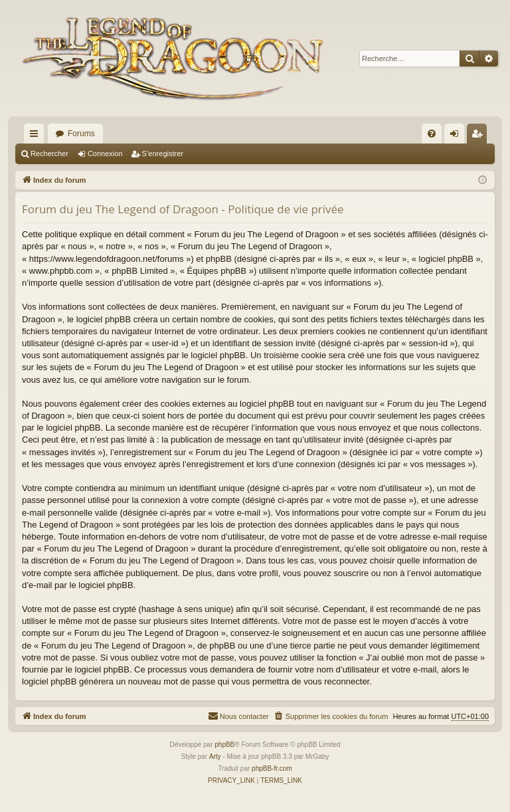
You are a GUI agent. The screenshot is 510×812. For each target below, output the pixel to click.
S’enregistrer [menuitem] (480, 136)
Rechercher (49, 153)
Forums (81, 134)
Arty (215, 757)
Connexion (105, 153)
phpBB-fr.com (272, 768)
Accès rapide (37, 136)
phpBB (224, 745)
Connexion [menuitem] (457, 136)
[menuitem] (432, 134)
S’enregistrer (163, 153)
